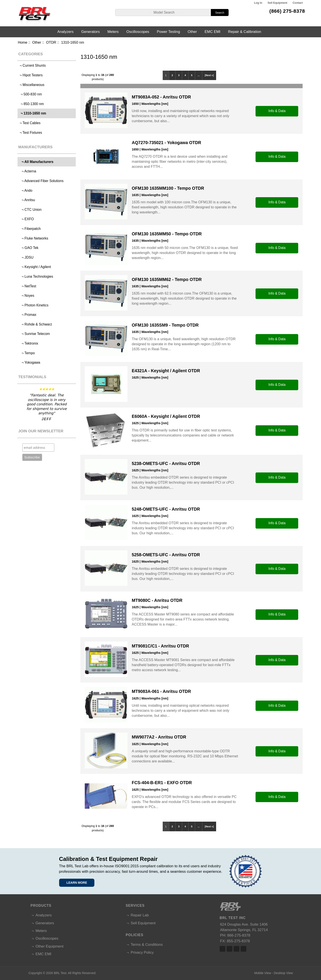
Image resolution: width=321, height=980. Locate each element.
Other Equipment (49, 946)
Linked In (236, 949)
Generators (91, 32)
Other (37, 42)
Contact (298, 3)
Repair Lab (140, 915)
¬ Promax (27, 315)
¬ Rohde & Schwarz (35, 324)
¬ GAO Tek (28, 248)
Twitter (229, 949)
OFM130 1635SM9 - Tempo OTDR (165, 325)
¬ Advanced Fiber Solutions (41, 181)
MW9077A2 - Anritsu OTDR (159, 737)
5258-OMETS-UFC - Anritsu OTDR (166, 555)
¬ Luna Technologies (36, 276)
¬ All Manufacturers (36, 162)
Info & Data (277, 111)
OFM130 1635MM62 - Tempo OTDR (167, 279)
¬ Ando (26, 190)
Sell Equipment (277, 3)
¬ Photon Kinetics (34, 305)
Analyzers (65, 32)
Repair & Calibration (245, 32)
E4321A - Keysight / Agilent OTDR (166, 371)
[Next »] (209, 75)
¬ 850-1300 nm (31, 104)
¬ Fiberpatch (30, 229)
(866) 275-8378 (287, 11)
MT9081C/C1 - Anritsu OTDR (160, 646)
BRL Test (60, 973)
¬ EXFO (26, 219)
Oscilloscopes (138, 32)
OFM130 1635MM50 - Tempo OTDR (167, 234)
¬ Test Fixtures (30, 133)
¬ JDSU (26, 257)
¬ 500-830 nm (30, 94)
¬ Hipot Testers (31, 75)
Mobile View (263, 973)
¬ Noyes (26, 296)
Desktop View (283, 973)
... (198, 75)
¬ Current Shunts (32, 65)
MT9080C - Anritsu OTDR (157, 600)
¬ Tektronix (28, 343)
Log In (258, 3)
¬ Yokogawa (29, 362)
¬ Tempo (27, 353)
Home (22, 42)
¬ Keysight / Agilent (35, 267)
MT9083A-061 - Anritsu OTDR (161, 691)
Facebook (222, 949)
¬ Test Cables (30, 123)
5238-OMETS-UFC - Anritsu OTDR (166, 463)
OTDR (51, 42)
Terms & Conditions (147, 945)
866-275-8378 (239, 935)
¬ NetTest (27, 286)
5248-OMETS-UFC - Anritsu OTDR (166, 509)
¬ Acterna (27, 171)
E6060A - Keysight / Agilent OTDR (166, 416)
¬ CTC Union (30, 210)
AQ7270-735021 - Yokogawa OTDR (167, 143)
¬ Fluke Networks (33, 238)
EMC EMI (212, 32)
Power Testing (168, 32)
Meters (113, 32)
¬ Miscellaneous (32, 85)
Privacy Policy (142, 952)
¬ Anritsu (27, 200)
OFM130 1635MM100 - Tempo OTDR (168, 188)
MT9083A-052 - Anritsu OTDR (161, 97)
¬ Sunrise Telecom (34, 334)
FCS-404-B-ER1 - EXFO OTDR (162, 783)
